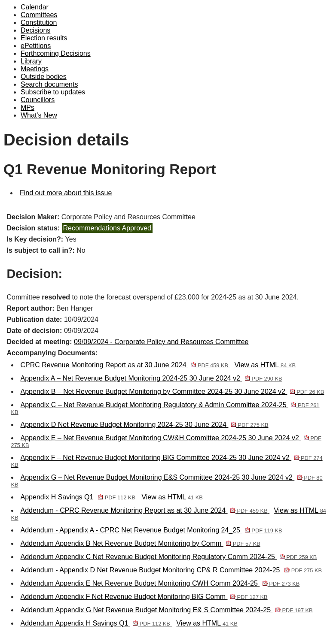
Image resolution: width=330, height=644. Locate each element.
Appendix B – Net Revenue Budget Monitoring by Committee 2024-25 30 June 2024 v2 (173, 392)
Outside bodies (44, 77)
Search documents (49, 84)
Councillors (38, 100)
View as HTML (265, 365)
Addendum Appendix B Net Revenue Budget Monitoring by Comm (141, 543)
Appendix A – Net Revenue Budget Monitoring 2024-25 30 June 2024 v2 (151, 378)
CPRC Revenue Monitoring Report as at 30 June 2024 (125, 365)
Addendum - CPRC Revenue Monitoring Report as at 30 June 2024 (145, 510)
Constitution (39, 23)
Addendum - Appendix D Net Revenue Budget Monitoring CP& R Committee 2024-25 (171, 570)
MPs (27, 107)
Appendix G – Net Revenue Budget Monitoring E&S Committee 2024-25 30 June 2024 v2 (167, 481)
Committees (39, 15)
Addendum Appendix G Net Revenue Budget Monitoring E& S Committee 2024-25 (167, 610)
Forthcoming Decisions (56, 53)
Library (31, 61)
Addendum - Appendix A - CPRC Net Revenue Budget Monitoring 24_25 (151, 530)
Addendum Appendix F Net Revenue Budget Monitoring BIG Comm (144, 597)
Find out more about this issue (66, 193)
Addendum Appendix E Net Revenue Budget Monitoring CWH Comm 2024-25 (160, 583)
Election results (44, 38)
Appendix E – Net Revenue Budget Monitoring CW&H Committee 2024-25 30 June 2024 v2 (166, 441)
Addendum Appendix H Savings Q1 (96, 623)
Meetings (35, 69)
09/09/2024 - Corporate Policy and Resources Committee (161, 342)
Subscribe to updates (53, 92)
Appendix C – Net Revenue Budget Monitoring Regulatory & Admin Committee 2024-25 (165, 408)
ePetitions (36, 46)
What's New (39, 115)
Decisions (35, 30)
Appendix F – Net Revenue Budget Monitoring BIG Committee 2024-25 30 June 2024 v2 (167, 461)
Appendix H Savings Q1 (79, 497)
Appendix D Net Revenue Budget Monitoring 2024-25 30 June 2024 (145, 425)
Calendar (35, 7)
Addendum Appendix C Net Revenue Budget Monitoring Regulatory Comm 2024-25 (169, 557)
